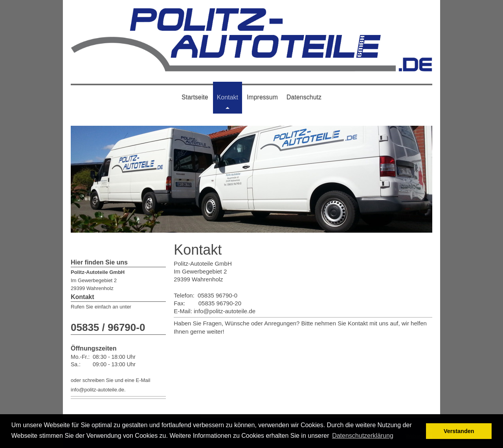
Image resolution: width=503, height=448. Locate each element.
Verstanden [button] (459, 431)
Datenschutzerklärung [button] (363, 436)
